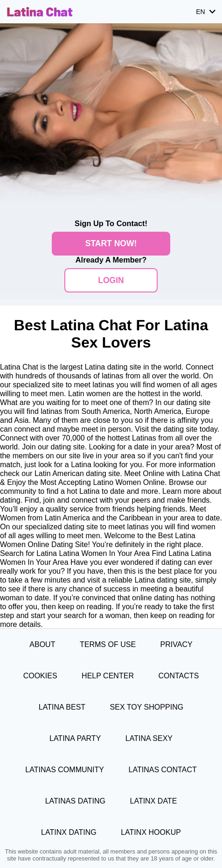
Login (111, 280)
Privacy (177, 644)
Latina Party (75, 738)
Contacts (178, 676)
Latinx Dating (69, 832)
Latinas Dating (75, 801)
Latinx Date (153, 801)
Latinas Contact (163, 769)
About (42, 644)
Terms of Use (108, 644)
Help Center (108, 676)
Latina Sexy (149, 738)
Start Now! (111, 243)
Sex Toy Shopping (147, 707)
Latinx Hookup (151, 832)
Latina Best (62, 707)
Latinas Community (65, 769)
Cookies (40, 676)
